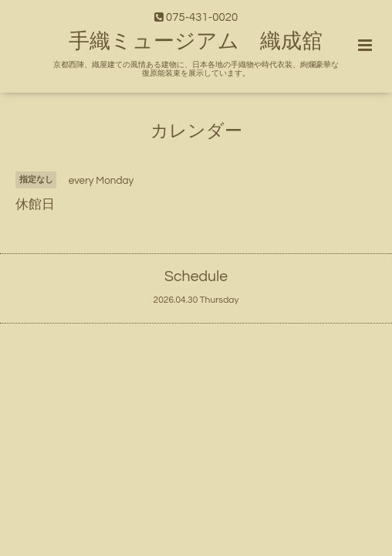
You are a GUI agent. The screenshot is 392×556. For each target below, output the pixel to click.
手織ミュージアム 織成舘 (196, 42)
